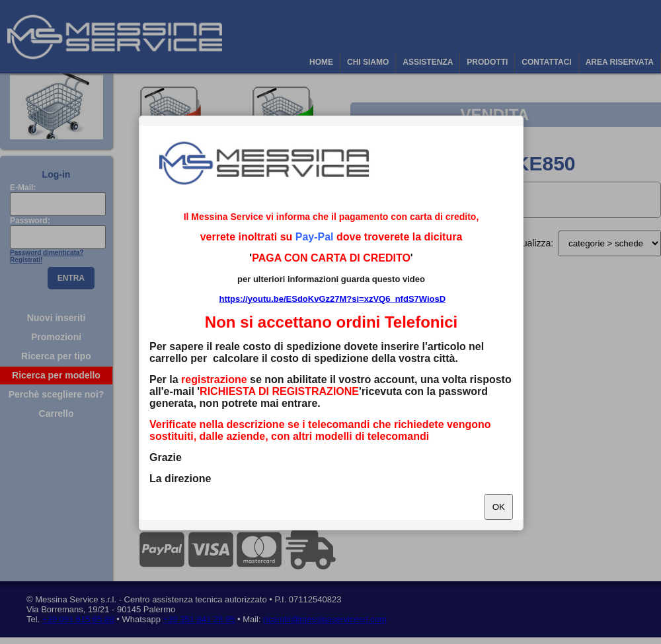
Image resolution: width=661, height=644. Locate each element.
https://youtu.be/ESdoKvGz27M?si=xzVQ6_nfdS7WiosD (332, 299)
